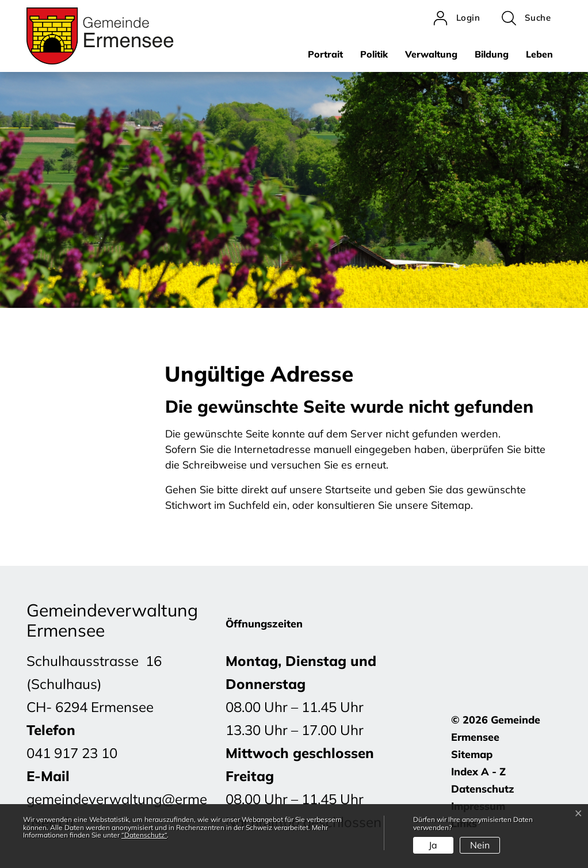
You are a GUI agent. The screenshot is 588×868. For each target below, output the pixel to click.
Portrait (325, 54)
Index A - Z (478, 772)
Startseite (348, 490)
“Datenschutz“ (144, 835)
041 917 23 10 (72, 753)
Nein (480, 845)
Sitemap (472, 754)
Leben (539, 54)
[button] (526, 18)
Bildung (492, 54)
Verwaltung (431, 54)
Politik (374, 54)
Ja (433, 845)
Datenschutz (483, 789)
